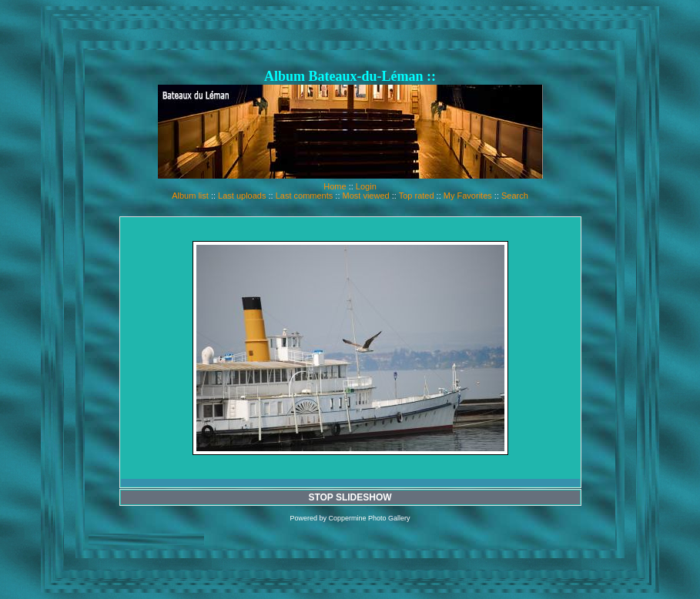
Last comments (305, 196)
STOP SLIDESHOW (350, 497)
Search (515, 196)
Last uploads (242, 196)
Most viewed (366, 196)
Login (366, 186)
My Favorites (468, 196)
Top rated (417, 196)
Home (335, 186)
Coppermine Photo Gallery (369, 518)
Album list (190, 196)
